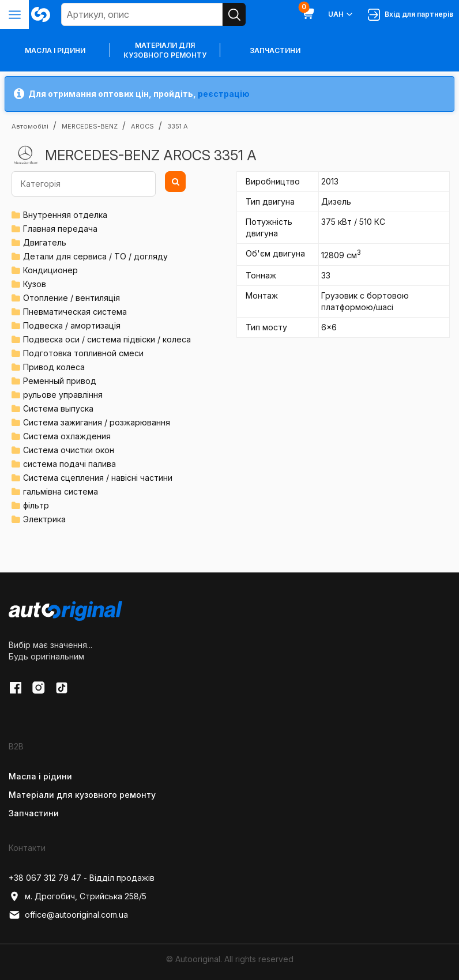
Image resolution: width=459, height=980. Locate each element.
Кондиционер (50, 270)
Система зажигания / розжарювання (97, 422)
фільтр (36, 505)
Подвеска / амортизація (72, 325)
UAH (341, 14)
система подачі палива (69, 464)
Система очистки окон (69, 450)
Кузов (35, 284)
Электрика (44, 519)
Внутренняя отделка (65, 215)
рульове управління (63, 395)
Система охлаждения (67, 436)
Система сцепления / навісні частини (98, 478)
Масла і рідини (40, 776)
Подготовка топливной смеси (83, 353)
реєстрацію (224, 94)
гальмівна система (61, 491)
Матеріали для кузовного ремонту (165, 50)
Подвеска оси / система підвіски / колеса (107, 339)
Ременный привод (60, 381)
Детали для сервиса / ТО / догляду (95, 256)
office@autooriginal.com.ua (68, 915)
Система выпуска (58, 408)
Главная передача (60, 229)
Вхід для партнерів (411, 15)
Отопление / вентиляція (72, 298)
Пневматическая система (75, 312)
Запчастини (275, 50)
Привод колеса (54, 367)
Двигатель (45, 242)
